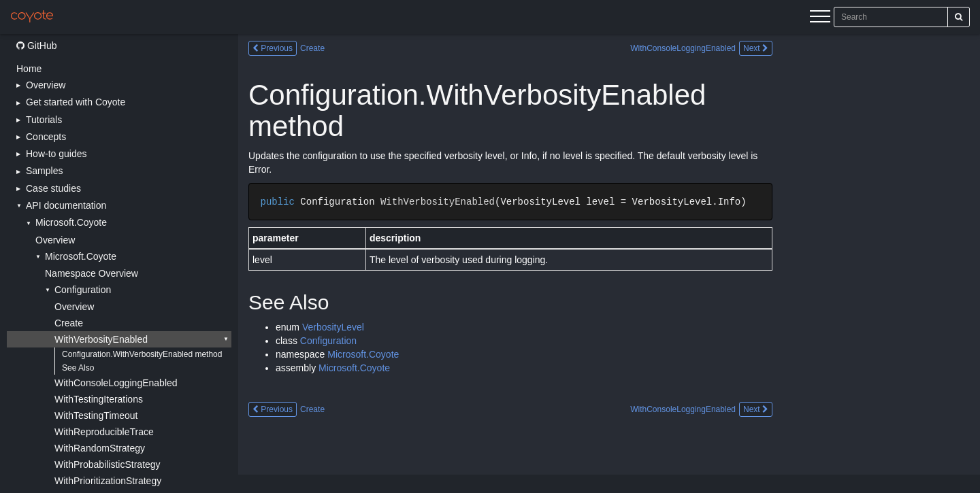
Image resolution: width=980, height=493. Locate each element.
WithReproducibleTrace (104, 432)
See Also (78, 368)
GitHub (36, 46)
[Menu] (820, 18)
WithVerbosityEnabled (101, 339)
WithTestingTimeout (96, 415)
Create (69, 323)
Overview (55, 240)
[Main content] (609, 263)
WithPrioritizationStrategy (108, 481)
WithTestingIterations (99, 399)
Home (29, 69)
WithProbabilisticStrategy (108, 464)
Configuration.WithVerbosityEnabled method (142, 354)
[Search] (959, 17)
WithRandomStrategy (100, 448)
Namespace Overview (92, 273)
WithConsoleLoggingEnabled (116, 383)
